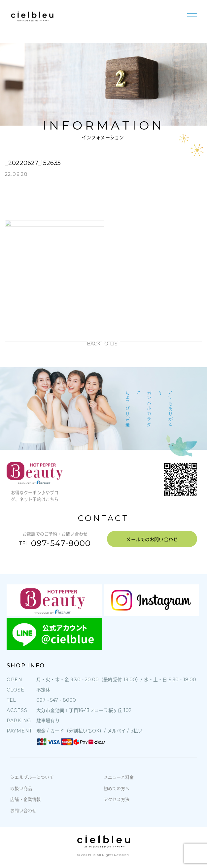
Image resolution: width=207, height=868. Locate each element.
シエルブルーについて (32, 777)
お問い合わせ (23, 810)
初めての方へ (117, 788)
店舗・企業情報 (25, 799)
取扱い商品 (21, 788)
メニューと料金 (119, 777)
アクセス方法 (117, 799)
